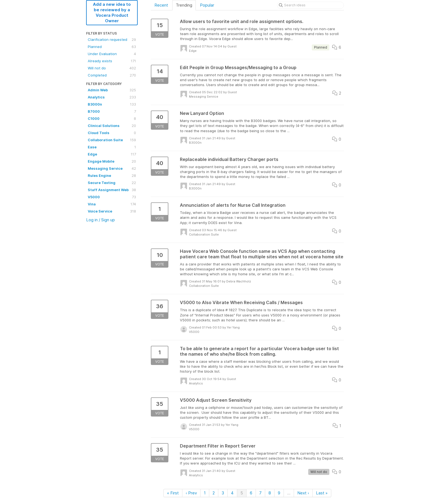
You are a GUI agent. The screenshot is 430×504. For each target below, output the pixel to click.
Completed (112, 75)
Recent (161, 5)
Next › (303, 493)
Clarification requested (112, 39)
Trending (184, 5)
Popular (207, 5)
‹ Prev (191, 493)
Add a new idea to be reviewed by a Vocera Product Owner (112, 12)
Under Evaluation (112, 54)
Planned (112, 47)
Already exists (112, 61)
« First (173, 493)
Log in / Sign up (101, 220)
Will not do (112, 68)
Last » (322, 493)
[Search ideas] (310, 5)
